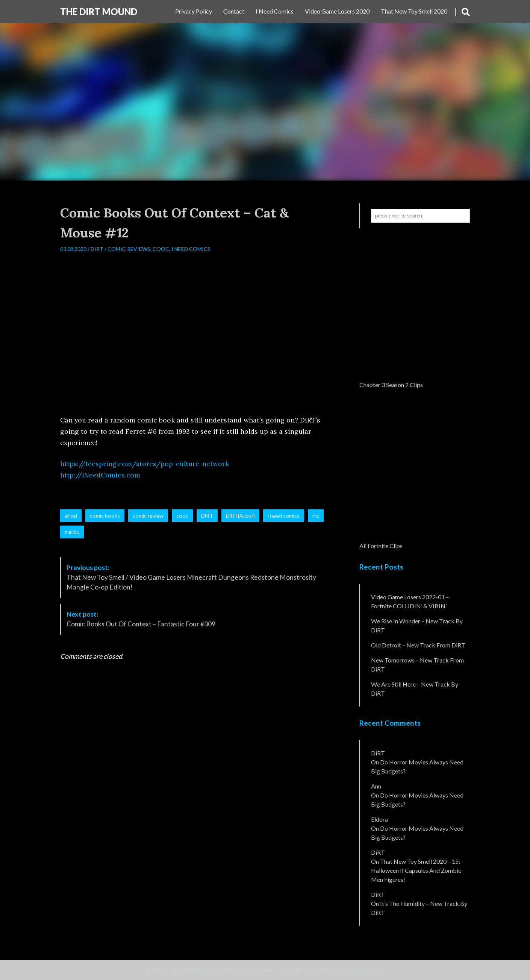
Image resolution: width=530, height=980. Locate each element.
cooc (182, 516)
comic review (148, 516)
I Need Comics (275, 11)
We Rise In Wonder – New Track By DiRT (417, 625)
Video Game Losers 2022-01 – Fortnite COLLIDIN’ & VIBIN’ (410, 601)
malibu (72, 532)
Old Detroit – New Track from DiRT (418, 645)
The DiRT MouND (99, 11)
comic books (105, 516)
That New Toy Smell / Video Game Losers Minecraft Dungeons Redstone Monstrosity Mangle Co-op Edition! (191, 577)
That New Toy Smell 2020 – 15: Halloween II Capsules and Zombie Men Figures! (416, 870)
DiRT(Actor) (240, 516)
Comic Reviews (129, 249)
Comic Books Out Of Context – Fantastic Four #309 (141, 619)
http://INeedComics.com (100, 475)
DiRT (97, 249)
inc (316, 516)
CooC (161, 249)
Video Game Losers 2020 (337, 11)
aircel (71, 516)
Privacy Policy (194, 11)
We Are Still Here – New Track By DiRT (415, 689)
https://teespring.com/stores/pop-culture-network (145, 464)
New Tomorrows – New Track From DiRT (417, 665)
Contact (234, 11)
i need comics (284, 516)
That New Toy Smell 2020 (414, 11)
